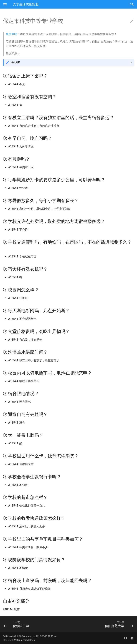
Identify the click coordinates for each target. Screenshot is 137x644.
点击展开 (15, 62)
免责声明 (11, 34)
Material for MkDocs (24, 640)
